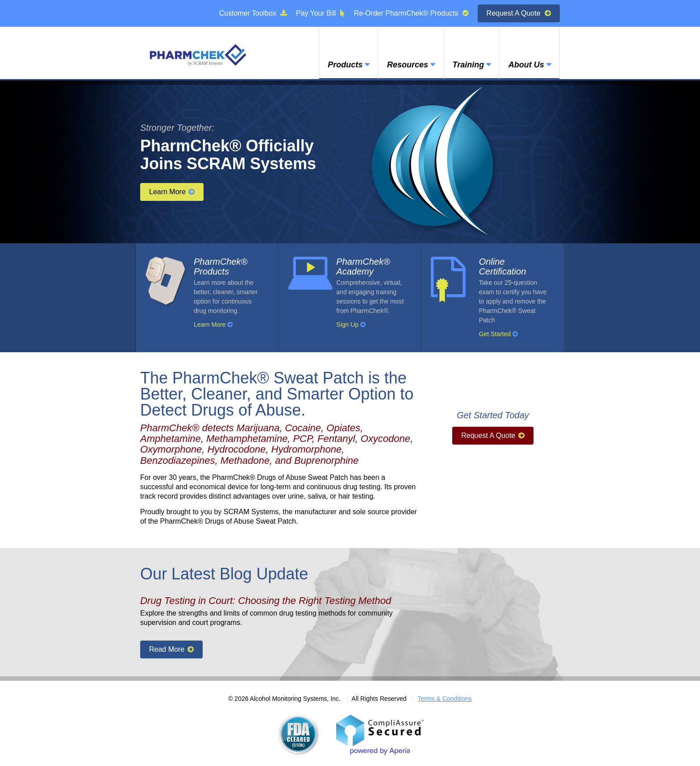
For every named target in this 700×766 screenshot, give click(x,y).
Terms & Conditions (444, 699)
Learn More (172, 192)
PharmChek (198, 54)
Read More (171, 649)
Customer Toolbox (252, 13)
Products (343, 66)
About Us (526, 66)
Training (467, 66)
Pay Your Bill (320, 13)
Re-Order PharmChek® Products (411, 13)
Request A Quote (519, 13)
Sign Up (351, 325)
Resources (406, 66)
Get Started (498, 334)
